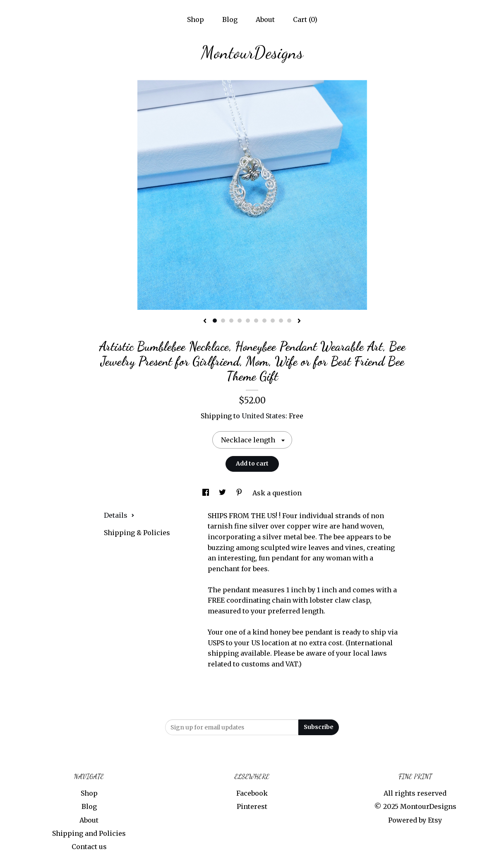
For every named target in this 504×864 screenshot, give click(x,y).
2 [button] (223, 321)
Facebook (252, 793)
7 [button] (264, 321)
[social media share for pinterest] (240, 493)
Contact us (89, 847)
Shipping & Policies (137, 533)
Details (119, 515)
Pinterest (252, 806)
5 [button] (248, 321)
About (265, 19)
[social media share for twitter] (223, 493)
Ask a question (277, 493)
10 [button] (289, 321)
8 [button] (273, 321)
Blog (230, 19)
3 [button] (231, 321)
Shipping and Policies (89, 833)
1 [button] (215, 321)
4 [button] (240, 321)
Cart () (305, 19)
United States (264, 416)
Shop (196, 19)
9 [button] (281, 321)
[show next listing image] (299, 321)
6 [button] (256, 321)
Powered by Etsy (415, 820)
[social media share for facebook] (206, 493)
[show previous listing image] (205, 321)
